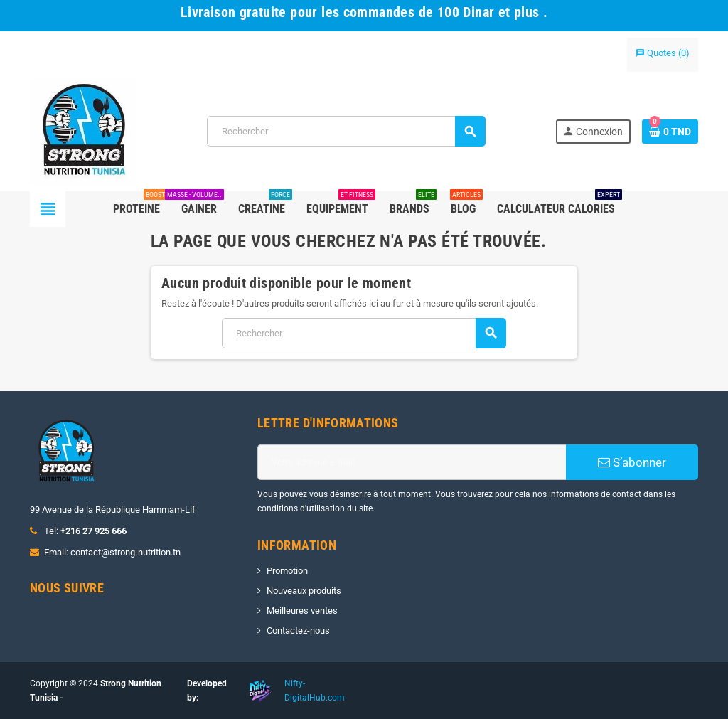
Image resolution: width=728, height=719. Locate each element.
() (663, 53)
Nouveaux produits (304, 591)
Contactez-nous (298, 630)
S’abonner (632, 462)
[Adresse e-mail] (412, 462)
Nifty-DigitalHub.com (315, 691)
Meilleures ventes (302, 611)
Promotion (287, 571)
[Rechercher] (346, 131)
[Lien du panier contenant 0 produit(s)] (670, 132)
